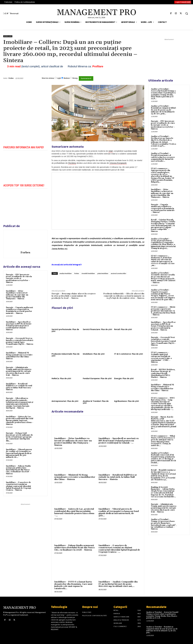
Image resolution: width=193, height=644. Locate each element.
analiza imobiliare (65, 273)
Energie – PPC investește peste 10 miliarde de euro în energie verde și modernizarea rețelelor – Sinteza (19, 278)
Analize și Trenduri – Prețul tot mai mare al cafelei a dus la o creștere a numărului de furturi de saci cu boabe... (163, 157)
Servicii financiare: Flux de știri (97, 329)
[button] (187, 13)
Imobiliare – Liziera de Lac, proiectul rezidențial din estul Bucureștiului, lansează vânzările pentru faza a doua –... (74, 512)
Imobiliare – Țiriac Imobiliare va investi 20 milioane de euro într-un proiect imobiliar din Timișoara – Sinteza (17, 295)
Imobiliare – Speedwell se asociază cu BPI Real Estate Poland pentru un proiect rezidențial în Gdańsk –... (119, 441)
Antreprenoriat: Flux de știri (65, 401)
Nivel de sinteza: (48, 78)
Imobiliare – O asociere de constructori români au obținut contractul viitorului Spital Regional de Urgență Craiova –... (119, 549)
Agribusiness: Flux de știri (127, 401)
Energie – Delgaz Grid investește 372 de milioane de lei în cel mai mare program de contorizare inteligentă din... (19, 437)
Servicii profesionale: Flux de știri (65, 330)
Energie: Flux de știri (124, 378)
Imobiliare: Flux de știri (94, 354)
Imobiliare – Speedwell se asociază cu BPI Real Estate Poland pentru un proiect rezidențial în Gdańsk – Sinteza (19, 326)
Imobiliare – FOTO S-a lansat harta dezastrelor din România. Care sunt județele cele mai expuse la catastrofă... (73, 585)
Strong (75, 78)
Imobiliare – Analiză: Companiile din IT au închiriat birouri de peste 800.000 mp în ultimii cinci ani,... (118, 584)
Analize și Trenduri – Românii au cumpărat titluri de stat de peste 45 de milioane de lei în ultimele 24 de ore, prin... (163, 110)
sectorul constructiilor (118, 273)
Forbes (11, 78)
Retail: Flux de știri (123, 329)
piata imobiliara (103, 273)
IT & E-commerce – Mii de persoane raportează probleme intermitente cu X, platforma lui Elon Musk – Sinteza (163, 311)
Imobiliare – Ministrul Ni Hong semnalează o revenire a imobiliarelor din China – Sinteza (19, 356)
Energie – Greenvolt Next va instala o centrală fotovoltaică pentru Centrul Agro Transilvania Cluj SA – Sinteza (20, 341)
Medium (67, 78)
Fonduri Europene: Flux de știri (97, 378)
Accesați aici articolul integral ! (67, 264)
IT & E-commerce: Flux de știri (129, 354)
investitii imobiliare (88, 273)
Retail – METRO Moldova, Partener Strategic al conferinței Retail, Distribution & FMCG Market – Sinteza (163, 373)
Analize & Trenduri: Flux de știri (96, 402)
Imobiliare (8, 36)
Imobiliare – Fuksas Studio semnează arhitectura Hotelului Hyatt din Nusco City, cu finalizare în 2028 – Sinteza (18, 470)
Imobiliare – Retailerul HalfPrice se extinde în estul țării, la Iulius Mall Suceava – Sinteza (19, 387)
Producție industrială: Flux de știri (66, 355)
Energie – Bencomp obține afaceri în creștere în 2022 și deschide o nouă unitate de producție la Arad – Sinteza (74, 296)
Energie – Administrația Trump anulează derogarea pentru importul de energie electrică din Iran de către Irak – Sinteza (19, 371)
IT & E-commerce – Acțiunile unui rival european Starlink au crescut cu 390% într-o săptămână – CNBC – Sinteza (161, 357)
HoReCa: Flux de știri (61, 378)
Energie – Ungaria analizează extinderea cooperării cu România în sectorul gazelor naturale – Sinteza (19, 310)
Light (59, 78)
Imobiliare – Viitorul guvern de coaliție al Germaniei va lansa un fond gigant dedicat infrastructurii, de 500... (119, 512)
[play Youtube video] (25, 167)
